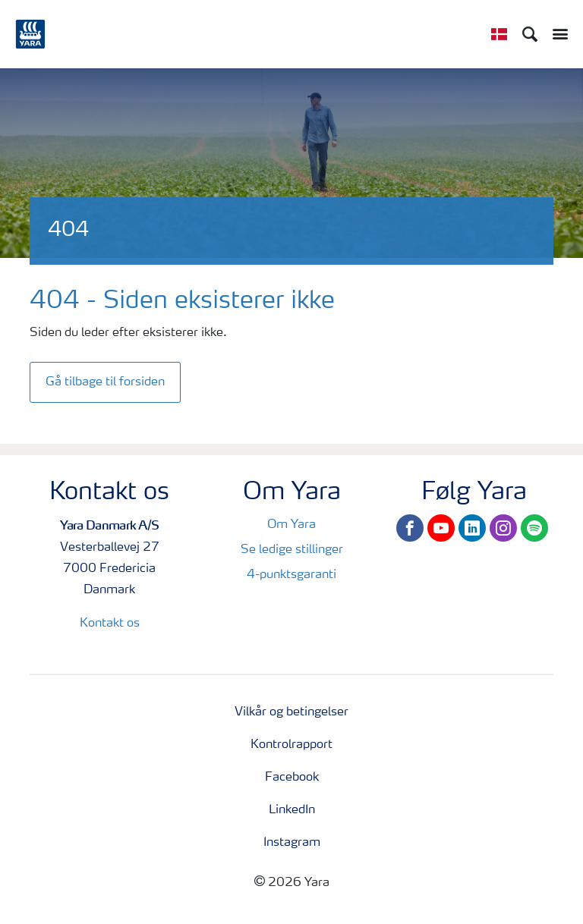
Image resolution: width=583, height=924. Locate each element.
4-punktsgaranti (291, 575)
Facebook (292, 778)
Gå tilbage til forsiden (105, 382)
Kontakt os (110, 624)
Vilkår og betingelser (291, 712)
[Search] (530, 34)
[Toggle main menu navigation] (556, 34)
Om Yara (291, 525)
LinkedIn (292, 810)
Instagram (292, 843)
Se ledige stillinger (292, 550)
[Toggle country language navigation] (499, 34)
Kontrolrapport (291, 745)
